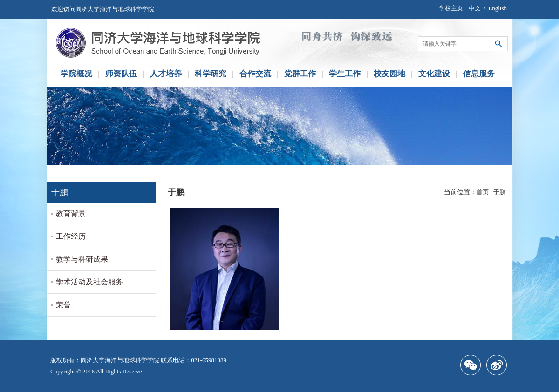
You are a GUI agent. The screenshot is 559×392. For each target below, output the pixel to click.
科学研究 (211, 74)
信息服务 (479, 74)
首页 (483, 192)
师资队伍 (121, 74)
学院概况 (76, 74)
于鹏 (499, 192)
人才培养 (166, 74)
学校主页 (451, 8)
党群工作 (300, 74)
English (498, 8)
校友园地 (389, 74)
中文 (475, 8)
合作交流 (255, 74)
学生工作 (345, 74)
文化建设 (434, 74)
